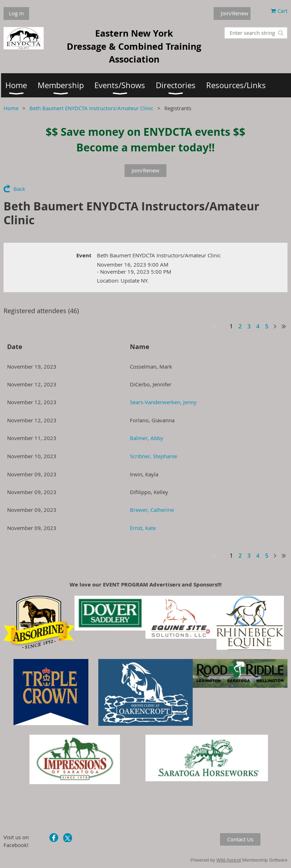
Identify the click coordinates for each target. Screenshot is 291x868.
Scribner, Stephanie (153, 456)
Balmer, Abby (147, 438)
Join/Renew (235, 13)
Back (19, 189)
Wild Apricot (229, 860)
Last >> (284, 326)
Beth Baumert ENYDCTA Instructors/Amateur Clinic (91, 108)
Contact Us (240, 839)
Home (11, 108)
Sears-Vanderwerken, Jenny (163, 402)
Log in (16, 13)
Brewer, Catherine (152, 510)
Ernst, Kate (143, 528)
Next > (275, 326)
